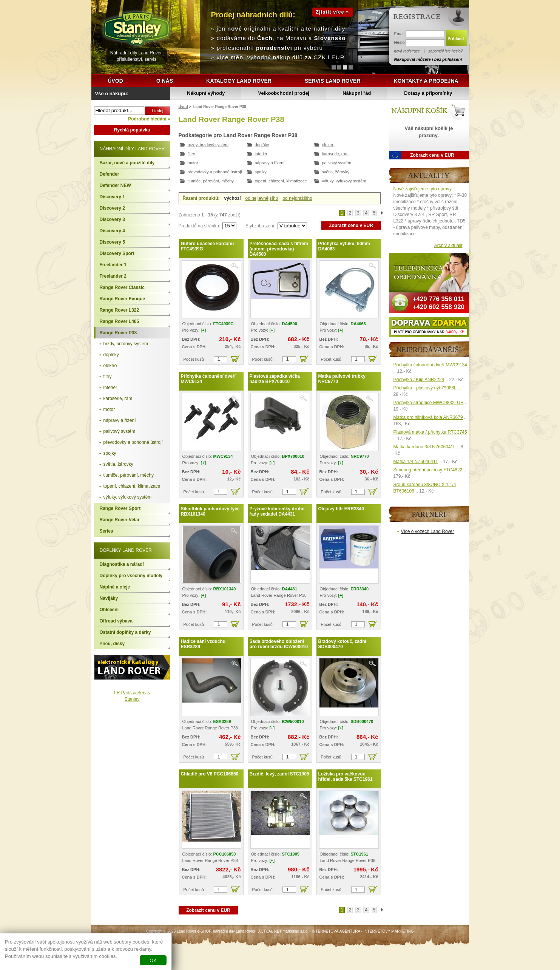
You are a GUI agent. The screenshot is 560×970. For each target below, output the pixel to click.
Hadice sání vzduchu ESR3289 (203, 644)
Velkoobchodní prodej (284, 93)
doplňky (262, 145)
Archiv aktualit (448, 246)
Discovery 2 (112, 208)
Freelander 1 (113, 265)
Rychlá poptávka (132, 130)
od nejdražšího (297, 198)
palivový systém (337, 163)
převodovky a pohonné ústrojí (215, 172)
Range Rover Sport (120, 508)
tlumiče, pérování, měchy (211, 181)
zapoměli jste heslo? (446, 51)
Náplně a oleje (115, 587)
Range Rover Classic (122, 287)
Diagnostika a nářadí (122, 564)
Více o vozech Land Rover (428, 531)
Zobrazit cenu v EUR (351, 226)
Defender (110, 174)
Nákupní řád (357, 93)
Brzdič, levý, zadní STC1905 (279, 774)
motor (193, 163)
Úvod (116, 81)
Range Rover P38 (118, 333)
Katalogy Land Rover (239, 81)
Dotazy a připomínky (428, 93)
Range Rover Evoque (123, 299)
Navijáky (109, 598)
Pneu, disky (112, 644)
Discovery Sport (117, 253)
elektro (328, 145)
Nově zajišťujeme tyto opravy (423, 189)
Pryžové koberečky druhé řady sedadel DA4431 (277, 511)
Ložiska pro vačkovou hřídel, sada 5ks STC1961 (346, 777)
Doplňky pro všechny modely (131, 576)
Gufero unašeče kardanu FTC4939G (207, 246)
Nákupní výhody (206, 93)
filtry (191, 154)
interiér (261, 154)
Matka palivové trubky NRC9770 (342, 379)
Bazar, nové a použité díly (127, 163)
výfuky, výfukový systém (344, 181)
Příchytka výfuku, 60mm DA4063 (344, 246)
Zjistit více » (332, 12)
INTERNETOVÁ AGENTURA (336, 931)
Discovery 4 (112, 231)
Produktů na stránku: (200, 226)
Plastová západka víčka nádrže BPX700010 (275, 379)
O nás (165, 81)
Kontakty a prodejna (426, 81)
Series (106, 531)
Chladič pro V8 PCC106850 (210, 774)
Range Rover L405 (120, 321)
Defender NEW (115, 185)
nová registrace (407, 51)
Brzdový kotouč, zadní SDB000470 (342, 644)
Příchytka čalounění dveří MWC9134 (208, 379)
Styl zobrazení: (261, 226)
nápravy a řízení (270, 163)
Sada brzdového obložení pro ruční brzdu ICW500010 (279, 644)
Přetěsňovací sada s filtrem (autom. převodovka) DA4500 (279, 249)
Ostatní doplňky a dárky (125, 632)
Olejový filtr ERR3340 (341, 509)
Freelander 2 (113, 276)
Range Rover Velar (120, 520)
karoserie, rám (335, 154)
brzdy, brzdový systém (208, 145)
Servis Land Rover (333, 81)
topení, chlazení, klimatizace (281, 181)
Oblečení (109, 610)
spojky (261, 172)
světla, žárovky (336, 172)
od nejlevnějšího (262, 198)
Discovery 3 (112, 219)
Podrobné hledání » (149, 119)
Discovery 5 (112, 242)
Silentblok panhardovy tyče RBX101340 (210, 511)
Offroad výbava (116, 621)
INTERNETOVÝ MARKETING (389, 931)
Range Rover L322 (120, 310)
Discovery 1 (112, 197)
